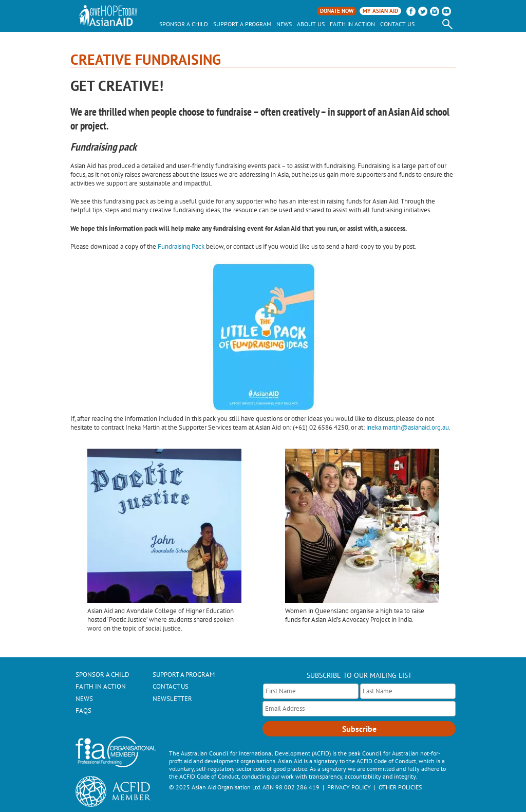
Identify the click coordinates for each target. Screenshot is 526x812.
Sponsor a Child (102, 675)
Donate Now (337, 11)
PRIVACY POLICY (349, 787)
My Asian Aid (380, 11)
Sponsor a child (184, 24)
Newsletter (172, 699)
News (284, 24)
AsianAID (109, 16)
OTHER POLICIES (400, 787)
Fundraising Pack (181, 246)
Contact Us (397, 24)
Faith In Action (352, 24)
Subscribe (359, 729)
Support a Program (242, 24)
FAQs (83, 710)
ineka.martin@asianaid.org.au (408, 427)
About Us (311, 24)
